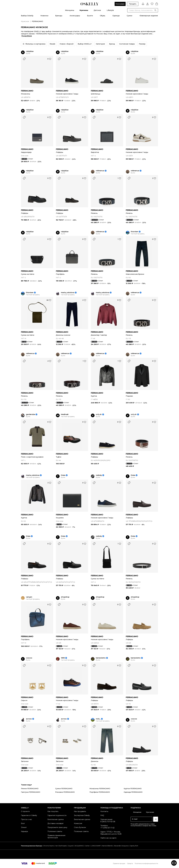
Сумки (129, 16)
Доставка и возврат (56, 823)
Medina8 (65, 414)
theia (63, 475)
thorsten (135, 232)
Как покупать (53, 811)
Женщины (70, 10)
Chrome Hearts (49, 846)
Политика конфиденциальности (146, 863)
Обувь (103, 16)
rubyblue (30, 51)
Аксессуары (75, 16)
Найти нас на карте (108, 838)
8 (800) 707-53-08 (108, 822)
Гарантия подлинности (57, 815)
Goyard (70, 846)
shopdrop (65, 597)
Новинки (44, 16)
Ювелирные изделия (149, 16)
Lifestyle (110, 10)
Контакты (104, 811)
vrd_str (99, 414)
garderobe (31, 414)
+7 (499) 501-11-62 (107, 828)
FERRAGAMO (27, 91)
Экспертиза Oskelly (82, 815)
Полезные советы (55, 831)
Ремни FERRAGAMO (30, 789)
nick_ (98, 719)
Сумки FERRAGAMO (64, 789)
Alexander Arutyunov (121, 846)
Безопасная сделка (56, 819)
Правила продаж (119, 863)
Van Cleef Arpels (61, 846)
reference (100, 171)
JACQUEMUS (79, 846)
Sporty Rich (134, 846)
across (29, 719)
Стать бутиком (80, 827)
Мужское (25, 21)
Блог (23, 823)
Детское (97, 10)
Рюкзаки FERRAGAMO (65, 792)
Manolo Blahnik (107, 846)
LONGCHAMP (96, 846)
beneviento (101, 658)
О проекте (25, 811)
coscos (29, 658)
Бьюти (90, 16)
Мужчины (84, 10)
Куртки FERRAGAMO (133, 789)
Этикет (24, 827)
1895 (63, 658)
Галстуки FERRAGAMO (31, 792)
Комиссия (78, 823)
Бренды (59, 16)
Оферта (130, 863)
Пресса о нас (26, 819)
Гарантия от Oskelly (29, 815)
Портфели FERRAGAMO (100, 792)
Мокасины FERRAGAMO (100, 789)
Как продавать (80, 811)
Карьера (24, 831)
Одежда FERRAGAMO (133, 792)
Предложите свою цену (57, 827)
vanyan (29, 597)
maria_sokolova (68, 293)
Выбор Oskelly (27, 16)
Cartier (87, 846)
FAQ (102, 815)
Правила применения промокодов (56, 837)
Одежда (116, 16)
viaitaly (99, 475)
